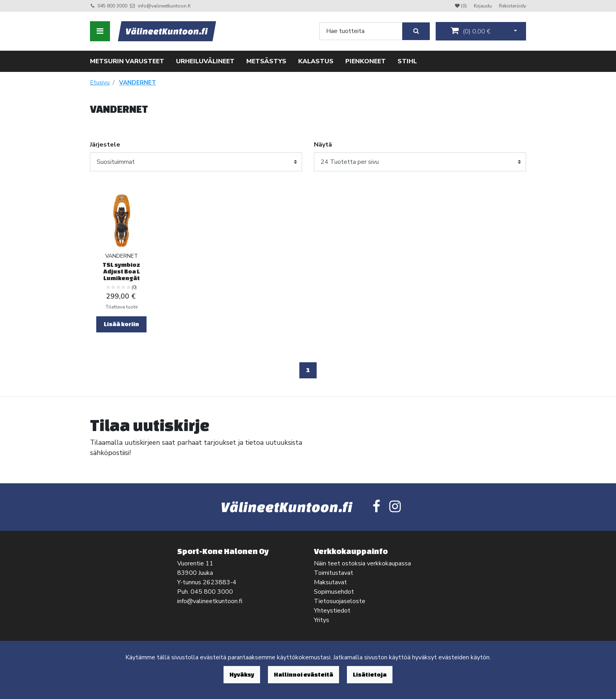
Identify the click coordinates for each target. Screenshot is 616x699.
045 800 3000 (112, 6)
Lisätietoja (370, 674)
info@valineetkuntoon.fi (164, 6)
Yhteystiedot (332, 611)
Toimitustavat (334, 573)
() (471, 31)
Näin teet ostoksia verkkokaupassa (362, 563)
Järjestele (105, 145)
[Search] (361, 31)
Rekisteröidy (512, 6)
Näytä (323, 145)
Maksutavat (330, 582)
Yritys (322, 620)
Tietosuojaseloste (340, 601)
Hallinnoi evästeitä (303, 674)
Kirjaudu (483, 6)
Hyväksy (242, 674)
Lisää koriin (121, 324)
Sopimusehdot (334, 592)
